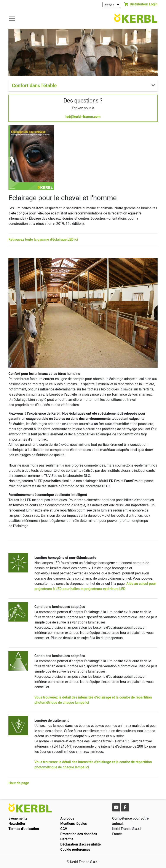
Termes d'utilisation (24, 829)
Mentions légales (74, 824)
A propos (67, 818)
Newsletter (17, 824)
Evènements (18, 818)
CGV (64, 829)
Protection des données (79, 834)
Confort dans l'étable (34, 85)
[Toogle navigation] (12, 18)
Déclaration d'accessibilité (81, 844)
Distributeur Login (141, 4)
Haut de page (19, 783)
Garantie (67, 839)
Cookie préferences (75, 850)
